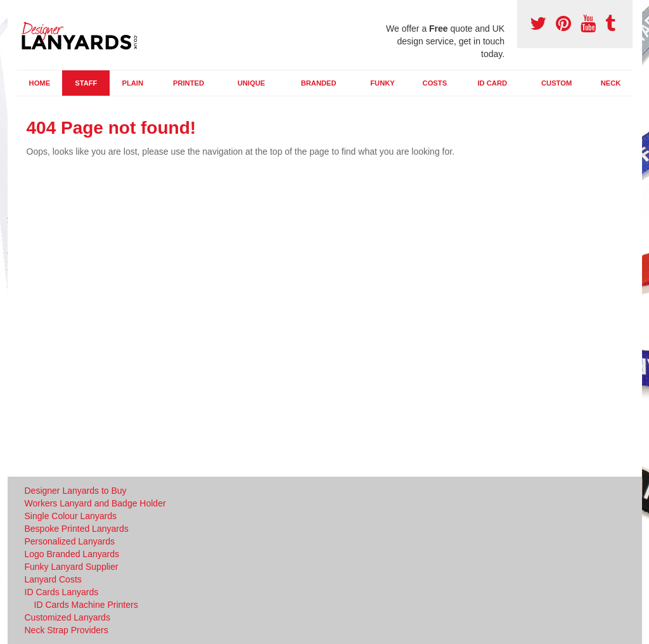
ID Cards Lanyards (62, 592)
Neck (611, 83)
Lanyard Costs (53, 579)
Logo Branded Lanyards (72, 554)
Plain (132, 83)
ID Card (492, 83)
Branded (319, 83)
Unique (252, 83)
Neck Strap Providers (67, 630)
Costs (435, 83)
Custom (556, 83)
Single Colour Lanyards (71, 516)
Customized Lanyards (67, 617)
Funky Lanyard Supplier (72, 567)
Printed (189, 83)
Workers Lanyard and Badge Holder (95, 503)
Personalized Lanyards (70, 541)
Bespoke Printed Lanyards (77, 529)
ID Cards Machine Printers (86, 605)
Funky (382, 83)
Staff (86, 83)
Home (40, 83)
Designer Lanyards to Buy (76, 491)
